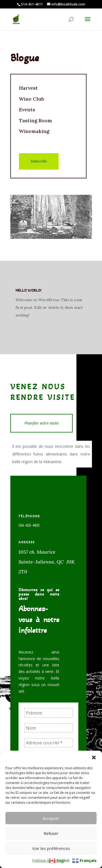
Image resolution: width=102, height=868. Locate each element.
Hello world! (28, 290)
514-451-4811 (29, 525)
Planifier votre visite (41, 423)
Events (27, 110)
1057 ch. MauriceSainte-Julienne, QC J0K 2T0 (47, 562)
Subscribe (39, 161)
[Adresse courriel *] (48, 743)
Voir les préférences (51, 848)
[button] (94, 757)
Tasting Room (35, 121)
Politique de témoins (48, 860)
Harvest (28, 88)
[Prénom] (48, 713)
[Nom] (48, 728)
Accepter (51, 818)
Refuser (51, 833)
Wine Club (32, 99)
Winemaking (34, 131)
